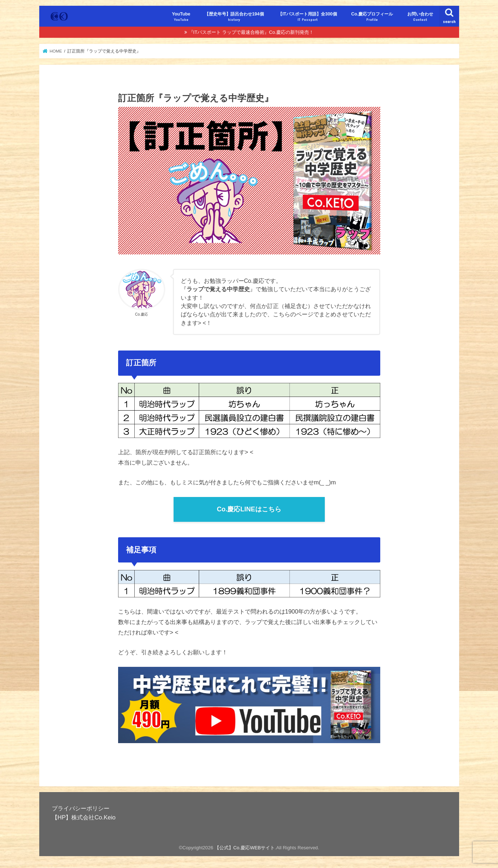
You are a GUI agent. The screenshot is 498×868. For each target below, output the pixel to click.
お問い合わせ (420, 17)
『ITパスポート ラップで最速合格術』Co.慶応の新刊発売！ (251, 32)
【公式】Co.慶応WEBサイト (245, 848)
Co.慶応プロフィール (372, 17)
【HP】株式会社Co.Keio (84, 817)
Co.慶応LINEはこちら (249, 509)
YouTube (181, 17)
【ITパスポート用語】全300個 (308, 17)
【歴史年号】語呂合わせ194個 (234, 17)
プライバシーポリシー (81, 808)
